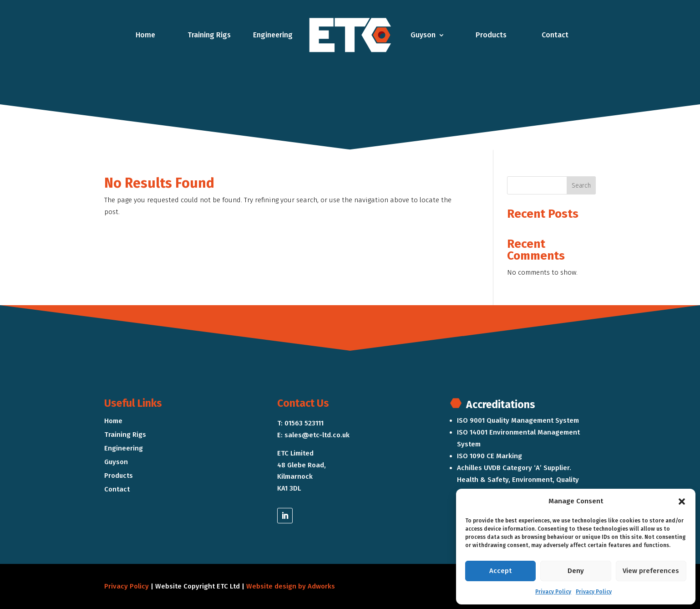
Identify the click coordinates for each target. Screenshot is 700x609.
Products (491, 35)
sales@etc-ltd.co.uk (317, 435)
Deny (576, 571)
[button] (682, 502)
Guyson (423, 35)
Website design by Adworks (291, 586)
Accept (500, 571)
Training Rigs (209, 35)
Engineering (273, 35)
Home (145, 35)
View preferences (651, 571)
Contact (555, 35)
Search (581, 186)
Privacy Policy (553, 592)
